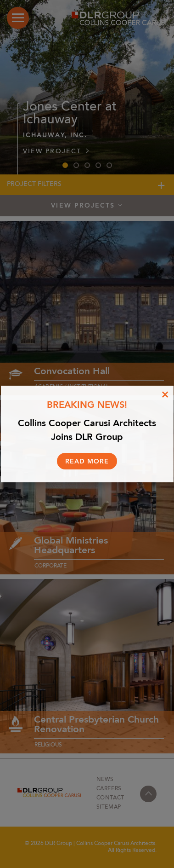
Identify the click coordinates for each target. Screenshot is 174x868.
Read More (87, 462)
